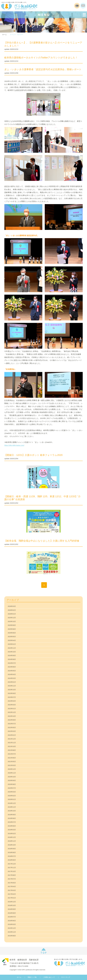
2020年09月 (12, 780)
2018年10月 (12, 845)
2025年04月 (12, 640)
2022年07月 (12, 724)
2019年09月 (12, 815)
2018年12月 (12, 837)
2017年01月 (12, 898)
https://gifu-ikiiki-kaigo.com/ (14, 445)
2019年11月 (12, 807)
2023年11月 (12, 686)
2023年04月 (12, 701)
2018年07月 (12, 856)
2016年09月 (12, 909)
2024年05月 (12, 671)
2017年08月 (12, 875)
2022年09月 (12, 720)
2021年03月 (12, 765)
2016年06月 (12, 921)
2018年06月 (12, 860)
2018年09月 (12, 849)
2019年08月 (12, 818)
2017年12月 (12, 864)
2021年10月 (12, 746)
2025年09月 (12, 625)
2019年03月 (12, 830)
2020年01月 (12, 799)
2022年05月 (12, 728)
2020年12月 (12, 769)
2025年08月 (12, 629)
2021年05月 (12, 762)
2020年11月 (12, 773)
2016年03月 (12, 924)
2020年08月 (12, 784)
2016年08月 (12, 913)
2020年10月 (12, 777)
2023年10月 (12, 690)
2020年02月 (12, 796)
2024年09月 (12, 656)
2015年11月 (12, 932)
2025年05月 (12, 637)
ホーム (4, 35)
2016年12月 (12, 902)
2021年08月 (12, 750)
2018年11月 (12, 841)
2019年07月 (12, 822)
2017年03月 (12, 890)
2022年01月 (12, 735)
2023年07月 (12, 697)
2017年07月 (12, 879)
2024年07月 (12, 663)
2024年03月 (12, 678)
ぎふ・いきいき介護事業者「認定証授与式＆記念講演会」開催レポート (43, 69)
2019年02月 (12, 834)
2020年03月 (12, 792)
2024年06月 (12, 667)
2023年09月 (12, 693)
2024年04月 (12, 674)
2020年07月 (12, 788)
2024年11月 (12, 648)
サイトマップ (66, 977)
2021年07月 (12, 754)
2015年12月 (12, 928)
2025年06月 (12, 633)
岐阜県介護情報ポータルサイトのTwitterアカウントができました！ (41, 58)
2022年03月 (12, 731)
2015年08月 (12, 936)
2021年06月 (12, 758)
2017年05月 (12, 883)
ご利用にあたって (49, 977)
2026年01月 (12, 614)
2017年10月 (12, 871)
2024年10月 (12, 652)
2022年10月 (12, 716)
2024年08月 (12, 659)
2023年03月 (12, 705)
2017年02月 (12, 894)
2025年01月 (12, 644)
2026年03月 (12, 606)
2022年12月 (12, 712)
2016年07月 (12, 917)
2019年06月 (12, 826)
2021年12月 (12, 739)
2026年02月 (12, 610)
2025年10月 (12, 621)
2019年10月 (12, 811)
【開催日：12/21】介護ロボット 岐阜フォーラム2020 (33, 455)
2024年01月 (12, 682)
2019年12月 (12, 803)
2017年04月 (12, 887)
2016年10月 (12, 905)
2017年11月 (12, 868)
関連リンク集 (32, 977)
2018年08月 (12, 852)
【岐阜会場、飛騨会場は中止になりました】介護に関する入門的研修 (42, 541)
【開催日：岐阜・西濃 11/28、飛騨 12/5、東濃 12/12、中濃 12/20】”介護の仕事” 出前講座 (42, 498)
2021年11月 (12, 743)
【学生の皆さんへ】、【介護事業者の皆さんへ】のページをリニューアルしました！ (43, 44)
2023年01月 (12, 709)
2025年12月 (12, 618)
